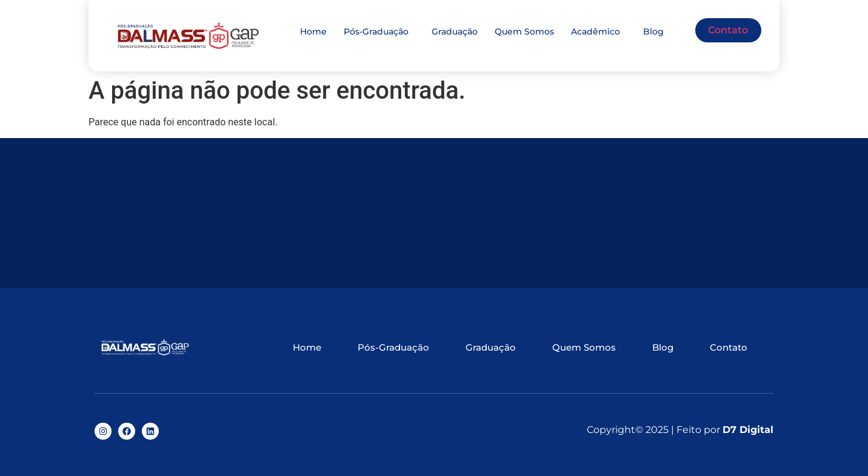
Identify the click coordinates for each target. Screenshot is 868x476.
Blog (653, 31)
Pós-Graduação (376, 31)
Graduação (455, 31)
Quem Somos (524, 31)
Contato (728, 30)
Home (313, 31)
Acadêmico (596, 31)
